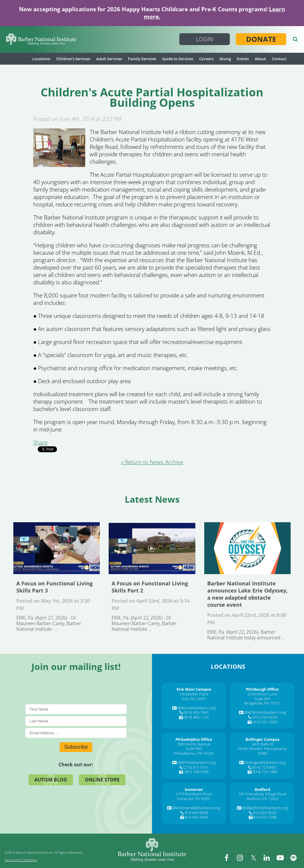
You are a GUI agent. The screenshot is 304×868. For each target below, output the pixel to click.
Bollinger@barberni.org (265, 762)
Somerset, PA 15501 (194, 799)
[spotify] (294, 858)
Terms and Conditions (21, 860)
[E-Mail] (76, 733)
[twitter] (254, 858)
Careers (206, 59)
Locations (41, 59)
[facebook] (227, 858)
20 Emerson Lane (262, 694)
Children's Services (73, 59)
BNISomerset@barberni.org (196, 808)
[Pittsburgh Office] (262, 689)
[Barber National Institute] (41, 39)
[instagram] (240, 858)
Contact (279, 59)
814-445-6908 (196, 813)
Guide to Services (178, 59)
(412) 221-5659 (265, 722)
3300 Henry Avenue (194, 744)
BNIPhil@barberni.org (197, 762)
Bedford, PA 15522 (262, 799)
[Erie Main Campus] (194, 689)
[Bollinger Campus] (262, 739)
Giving (225, 59)
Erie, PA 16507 (194, 699)
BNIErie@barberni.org (197, 708)
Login (205, 39)
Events (243, 59)
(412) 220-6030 (265, 717)
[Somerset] (194, 789)
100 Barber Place (194, 694)
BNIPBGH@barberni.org (265, 712)
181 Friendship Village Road (262, 794)
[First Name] (76, 709)
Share (40, 442)
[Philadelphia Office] (194, 739)
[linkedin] (267, 858)
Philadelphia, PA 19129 (194, 753)
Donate (261, 39)
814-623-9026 (265, 813)
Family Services (142, 59)
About (260, 59)
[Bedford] (262, 789)
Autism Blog (51, 780)
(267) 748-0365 (196, 772)
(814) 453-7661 (196, 712)
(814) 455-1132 (196, 717)
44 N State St (262, 744)
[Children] (59, 165)
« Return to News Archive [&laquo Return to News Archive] (152, 462)
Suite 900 (194, 748)
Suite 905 (262, 699)
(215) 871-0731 (196, 767)
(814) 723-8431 (265, 767)
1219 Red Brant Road (194, 794)
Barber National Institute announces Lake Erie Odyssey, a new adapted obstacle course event (247, 548)
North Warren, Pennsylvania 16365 (262, 751)
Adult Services (109, 59)
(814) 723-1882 (265, 772)
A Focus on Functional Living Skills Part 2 (152, 548)
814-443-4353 (196, 817)
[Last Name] (76, 721)
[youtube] (280, 858)
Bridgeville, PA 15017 (262, 703)
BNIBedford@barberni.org (265, 808)
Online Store (102, 780)
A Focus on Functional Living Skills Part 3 (57, 548)
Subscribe (76, 747)
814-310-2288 (265, 817)
